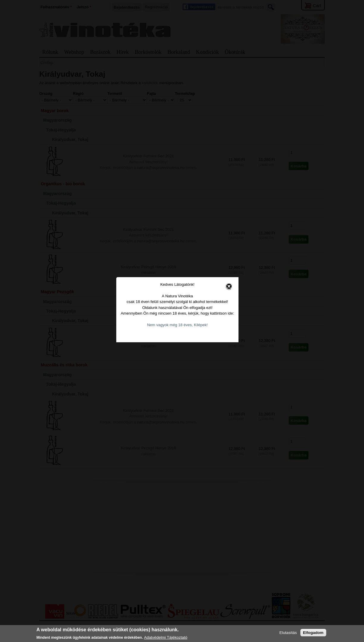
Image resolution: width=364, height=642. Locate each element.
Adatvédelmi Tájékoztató (166, 637)
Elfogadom (313, 633)
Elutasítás (288, 633)
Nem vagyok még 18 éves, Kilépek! (182, 336)
